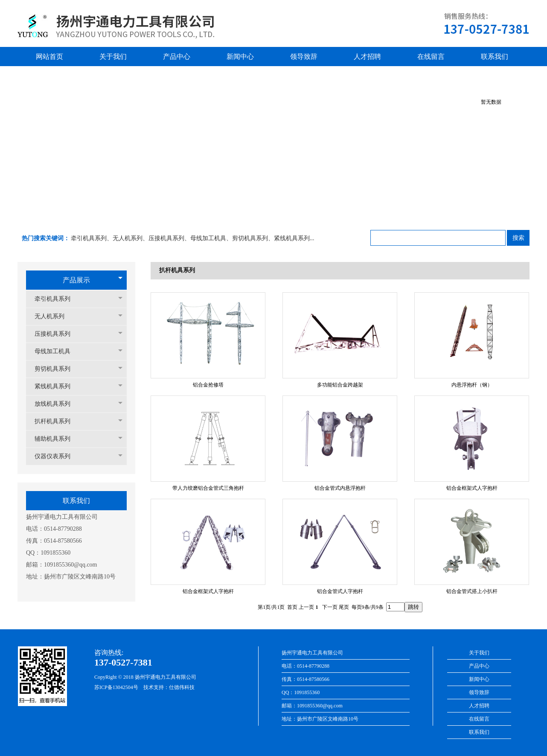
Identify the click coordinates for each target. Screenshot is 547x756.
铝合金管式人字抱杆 (340, 591)
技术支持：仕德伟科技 (169, 687)
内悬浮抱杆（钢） (472, 385)
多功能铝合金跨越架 (340, 385)
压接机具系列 (57, 334)
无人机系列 (54, 316)
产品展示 (76, 280)
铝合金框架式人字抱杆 (472, 488)
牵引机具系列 (57, 299)
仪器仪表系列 (57, 456)
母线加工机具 (57, 351)
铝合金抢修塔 (208, 385)
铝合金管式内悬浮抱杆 (340, 488)
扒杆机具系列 (57, 421)
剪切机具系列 (57, 369)
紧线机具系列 (57, 386)
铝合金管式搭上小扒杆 (472, 591)
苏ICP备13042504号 (116, 687)
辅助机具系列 (57, 439)
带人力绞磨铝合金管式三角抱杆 (208, 488)
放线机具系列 (57, 404)
